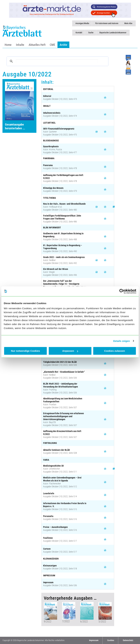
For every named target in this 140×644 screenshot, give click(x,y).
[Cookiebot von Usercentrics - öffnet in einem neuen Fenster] (122, 291)
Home (8, 45)
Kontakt (79, 33)
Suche (91, 33)
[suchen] (57, 61)
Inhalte (20, 45)
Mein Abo (128, 23)
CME (52, 45)
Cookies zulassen (115, 351)
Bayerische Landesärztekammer (113, 33)
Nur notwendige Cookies (26, 351)
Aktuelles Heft (37, 45)
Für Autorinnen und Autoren (107, 23)
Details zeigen (121, 341)
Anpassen (70, 351)
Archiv (63, 45)
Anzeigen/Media (82, 23)
